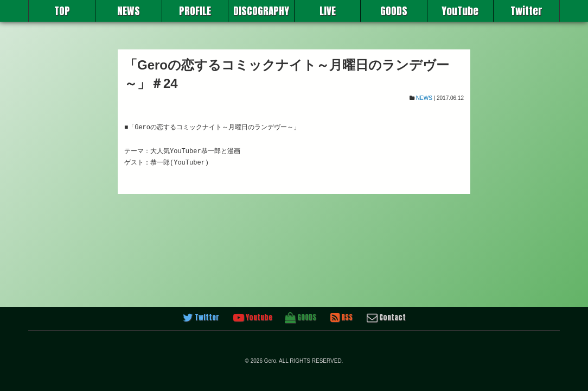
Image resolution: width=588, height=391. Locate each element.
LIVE (328, 11)
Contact (386, 318)
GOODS (394, 11)
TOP (62, 11)
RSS (341, 318)
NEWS (129, 11)
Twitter (526, 11)
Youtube (253, 318)
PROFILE (195, 11)
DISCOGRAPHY (261, 11)
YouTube (460, 11)
